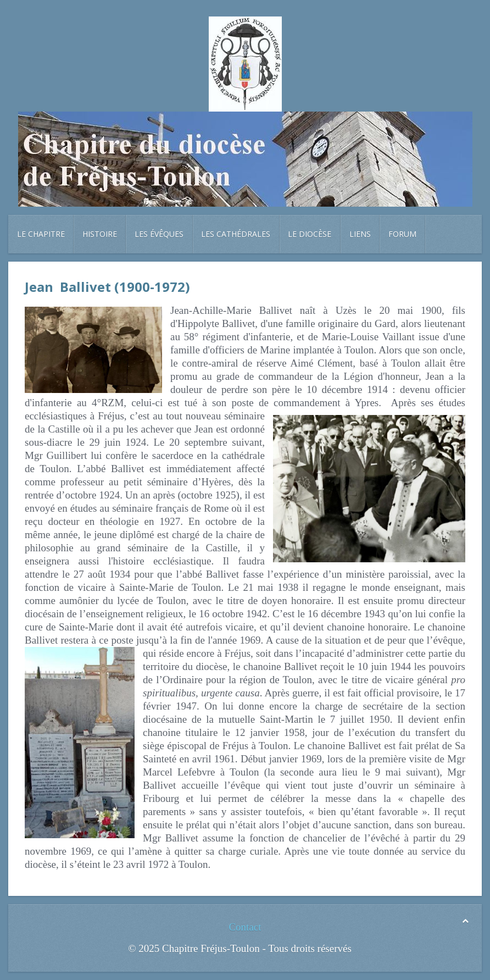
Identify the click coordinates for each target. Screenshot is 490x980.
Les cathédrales (236, 234)
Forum (402, 234)
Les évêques (159, 234)
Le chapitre (41, 234)
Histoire (100, 234)
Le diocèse (310, 234)
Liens (360, 234)
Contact (245, 927)
